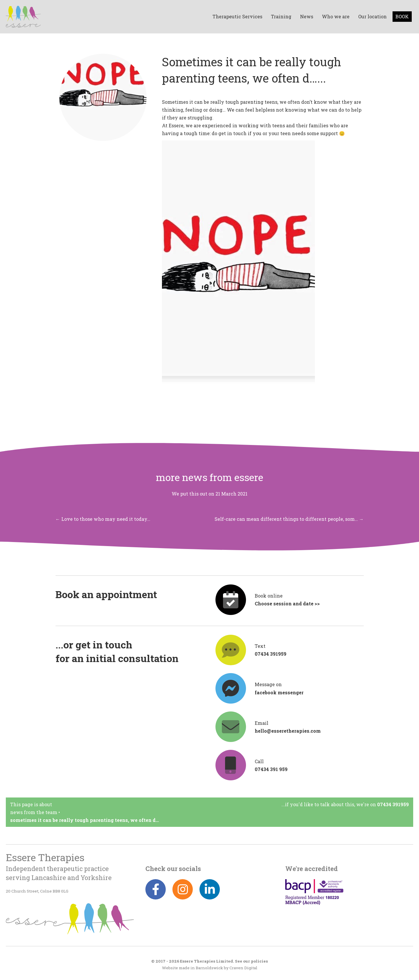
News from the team (34, 812)
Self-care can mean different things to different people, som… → (289, 519)
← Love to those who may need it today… (103, 519)
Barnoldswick (209, 968)
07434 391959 (393, 804)
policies (259, 961)
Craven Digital (243, 968)
